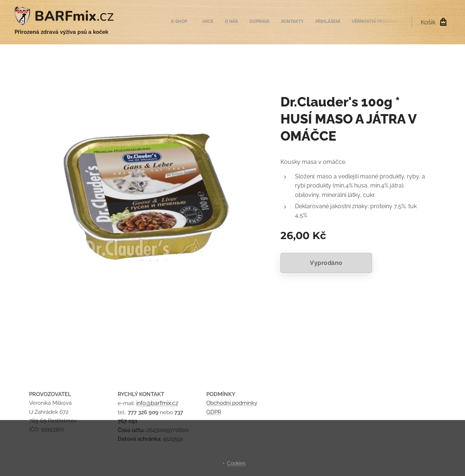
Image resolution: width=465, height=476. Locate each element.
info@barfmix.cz (157, 403)
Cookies (236, 463)
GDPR (214, 412)
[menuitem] (329, 22)
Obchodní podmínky (232, 403)
